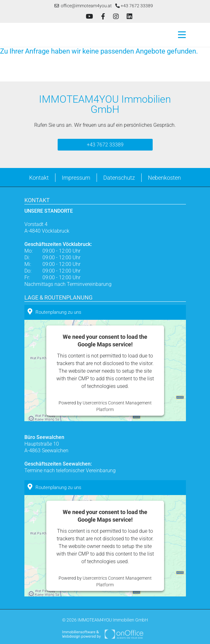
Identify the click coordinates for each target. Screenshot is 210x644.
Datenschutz (119, 178)
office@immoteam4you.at (83, 6)
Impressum (76, 178)
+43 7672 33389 (134, 6)
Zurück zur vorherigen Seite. (31, 68)
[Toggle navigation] (180, 35)
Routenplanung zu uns (54, 312)
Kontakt (39, 178)
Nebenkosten (164, 178)
